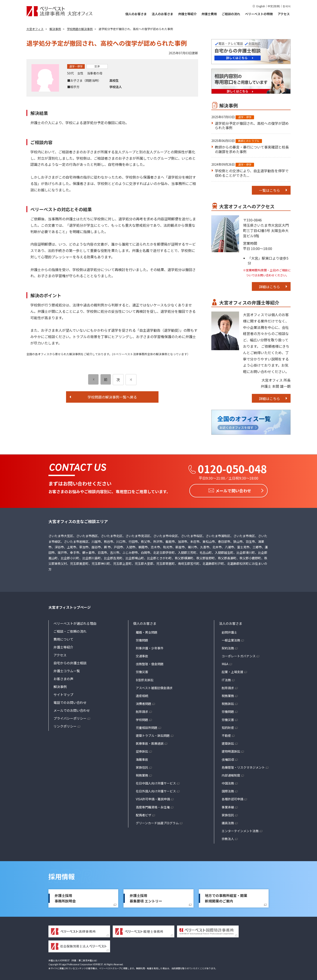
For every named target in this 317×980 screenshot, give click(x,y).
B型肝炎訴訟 (145, 679)
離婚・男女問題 (147, 631)
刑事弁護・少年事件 (150, 647)
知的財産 (228, 726)
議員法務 (228, 822)
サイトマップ (63, 693)
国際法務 (228, 790)
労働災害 (142, 671)
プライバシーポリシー (70, 717)
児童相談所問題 (147, 726)
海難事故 (142, 758)
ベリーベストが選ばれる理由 (75, 622)
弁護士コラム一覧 (67, 669)
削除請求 (142, 710)
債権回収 (228, 758)
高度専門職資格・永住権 (153, 806)
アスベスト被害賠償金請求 (154, 687)
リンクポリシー (65, 725)
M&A (225, 663)
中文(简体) (274, 6)
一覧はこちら (269, 190)
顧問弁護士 (229, 631)
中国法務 (228, 782)
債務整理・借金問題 (150, 663)
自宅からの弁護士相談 (70, 662)
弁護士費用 (209, 14)
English (261, 6)
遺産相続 (142, 695)
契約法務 (228, 647)
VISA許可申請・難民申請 (153, 798)
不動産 (226, 734)
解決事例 (60, 685)
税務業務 (142, 774)
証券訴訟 (142, 750)
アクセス (284, 14)
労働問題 (142, 639)
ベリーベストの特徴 (259, 14)
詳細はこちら (269, 287)
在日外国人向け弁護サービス (156, 790)
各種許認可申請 (232, 798)
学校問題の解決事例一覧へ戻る (112, 397)
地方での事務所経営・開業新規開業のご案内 (226, 897)
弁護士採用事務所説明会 (65, 897)
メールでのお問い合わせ (72, 709)
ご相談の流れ (231, 14)
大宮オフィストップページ (70, 606)
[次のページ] (131, 380)
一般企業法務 (231, 639)
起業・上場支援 (232, 671)
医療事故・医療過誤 (150, 742)
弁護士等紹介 (187, 14)
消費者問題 (144, 703)
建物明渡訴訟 (231, 750)
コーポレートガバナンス (239, 655)
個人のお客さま (136, 14)
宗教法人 (228, 838)
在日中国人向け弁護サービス (156, 782)
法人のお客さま (162, 14)
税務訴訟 (228, 703)
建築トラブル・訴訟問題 (153, 734)
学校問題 (142, 718)
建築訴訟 (228, 742)
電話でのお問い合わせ (70, 701)
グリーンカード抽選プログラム (157, 822)
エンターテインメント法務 (240, 830)
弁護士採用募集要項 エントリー (146, 897)
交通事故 (142, 655)
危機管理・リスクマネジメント (243, 766)
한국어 (287, 6)
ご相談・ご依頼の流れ (70, 630)
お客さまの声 (63, 677)
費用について (63, 638)
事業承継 (228, 806)
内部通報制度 (231, 774)
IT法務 (226, 679)
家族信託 (142, 766)
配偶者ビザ (144, 814)
